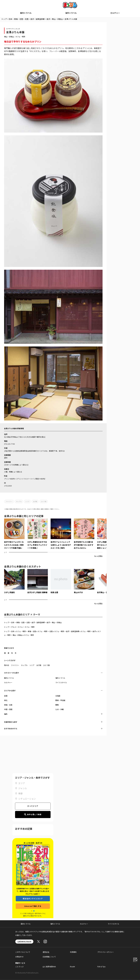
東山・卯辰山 (57, 19)
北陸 (27, 19)
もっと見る (98, 556)
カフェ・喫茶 (20, 37)
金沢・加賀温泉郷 (37, 19)
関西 (57, 705)
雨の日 (7, 665)
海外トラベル (71, 13)
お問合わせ (19, 957)
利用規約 (73, 952)
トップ (4, 19)
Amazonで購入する (33, 906)
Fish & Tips (101, 966)
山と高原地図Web (49, 966)
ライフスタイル (61, 682)
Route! (72, 966)
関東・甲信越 (60, 700)
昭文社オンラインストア (33, 898)
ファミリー (9, 501)
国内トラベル (26, 13)
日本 (10, 19)
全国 (6, 696)
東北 (6, 700)
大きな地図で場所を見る (36, 437)
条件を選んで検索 (33, 814)
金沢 (48, 19)
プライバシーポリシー (106, 952)
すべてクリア (33, 806)
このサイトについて (23, 952)
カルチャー (115, 13)
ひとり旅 (44, 501)
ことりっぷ (19, 966)
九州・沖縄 (59, 709)
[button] (32, 911)
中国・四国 (8, 709)
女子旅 (35, 501)
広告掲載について (49, 957)
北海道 (58, 696)
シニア (27, 501)
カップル (19, 501)
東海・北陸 (19, 19)
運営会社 (46, 952)
